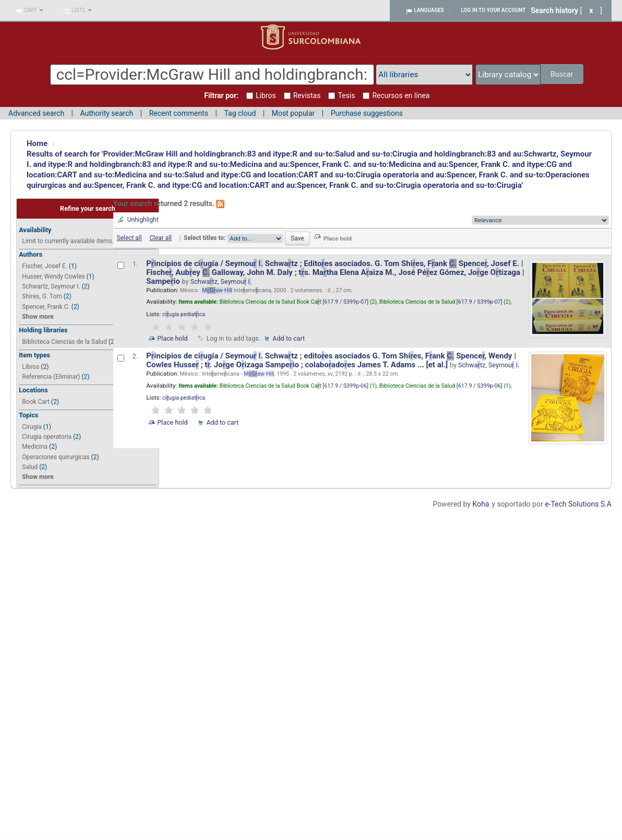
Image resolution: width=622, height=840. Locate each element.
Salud (30, 467)
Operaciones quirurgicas (56, 457)
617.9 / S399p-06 (345, 386)
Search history (554, 10)
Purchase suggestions (367, 113)
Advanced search (36, 113)
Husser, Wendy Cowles (53, 277)
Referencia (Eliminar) (51, 377)
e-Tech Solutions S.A (578, 504)
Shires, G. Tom (42, 296)
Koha (481, 504)
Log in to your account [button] (494, 10)
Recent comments (179, 113)
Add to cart (289, 338)
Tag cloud (240, 113)
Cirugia (32, 427)
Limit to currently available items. (68, 241)
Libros (31, 367)
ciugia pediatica (184, 314)
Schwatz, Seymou (221, 281)
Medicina (35, 447)
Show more (38, 317)
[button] (29, 10)
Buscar (562, 74)
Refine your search (88, 208)
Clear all (160, 238)
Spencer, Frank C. (46, 307)
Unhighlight (143, 220)
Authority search (106, 113)
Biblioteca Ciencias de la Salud (64, 342)
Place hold (172, 338)
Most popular (294, 113)
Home (37, 143)
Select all (129, 238)
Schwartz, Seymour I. (51, 286)
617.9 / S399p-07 (345, 302)
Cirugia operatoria (47, 437)
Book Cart (36, 402)
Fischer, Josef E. (45, 266)
